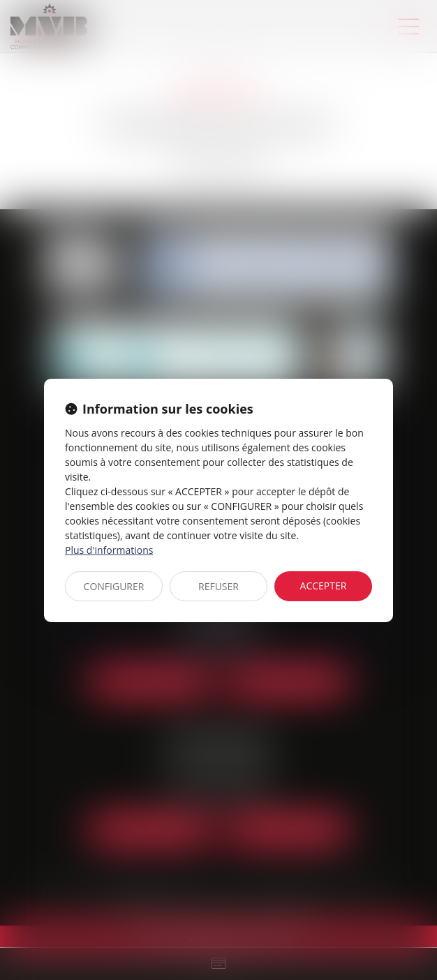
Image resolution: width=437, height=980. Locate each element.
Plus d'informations (109, 550)
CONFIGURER (114, 586)
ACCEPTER (324, 586)
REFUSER (218, 586)
